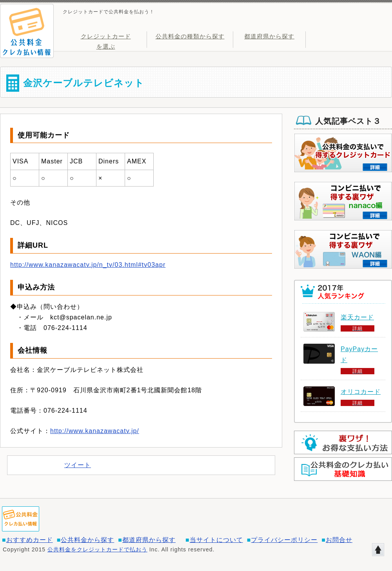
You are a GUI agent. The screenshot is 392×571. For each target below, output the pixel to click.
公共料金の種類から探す (190, 36)
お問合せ (339, 540)
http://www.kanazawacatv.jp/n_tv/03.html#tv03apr (88, 265)
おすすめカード (30, 540)
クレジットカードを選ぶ (106, 40)
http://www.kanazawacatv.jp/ (95, 431)
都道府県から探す (269, 36)
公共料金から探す (87, 540)
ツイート (78, 465)
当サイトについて (216, 540)
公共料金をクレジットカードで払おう (97, 549)
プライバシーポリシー (284, 540)
